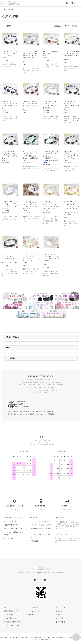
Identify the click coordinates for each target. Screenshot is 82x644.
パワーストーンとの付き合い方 (41, 525)
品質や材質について (10, 525)
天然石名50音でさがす (13, 337)
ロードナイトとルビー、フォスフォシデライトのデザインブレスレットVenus (30, 106)
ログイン (57, 615)
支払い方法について (9, 618)
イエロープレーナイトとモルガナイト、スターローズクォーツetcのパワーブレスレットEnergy (51, 206)
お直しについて (9, 538)
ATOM (34, 615)
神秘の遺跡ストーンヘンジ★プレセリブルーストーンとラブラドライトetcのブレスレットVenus (71, 156)
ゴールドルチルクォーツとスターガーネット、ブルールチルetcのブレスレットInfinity (30, 206)
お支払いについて (61, 534)
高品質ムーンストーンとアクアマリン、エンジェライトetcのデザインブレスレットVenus (51, 106)
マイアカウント (59, 607)
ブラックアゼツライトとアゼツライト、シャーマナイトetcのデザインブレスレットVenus (71, 106)
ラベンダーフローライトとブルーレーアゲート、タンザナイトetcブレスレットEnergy (10, 206)
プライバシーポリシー (10, 625)
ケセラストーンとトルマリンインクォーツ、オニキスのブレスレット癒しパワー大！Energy (10, 258)
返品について (7, 615)
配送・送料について (9, 611)
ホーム (4, 9)
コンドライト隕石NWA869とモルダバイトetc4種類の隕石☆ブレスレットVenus (72, 56)
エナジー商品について (11, 521)
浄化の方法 (34, 518)
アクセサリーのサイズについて (14, 528)
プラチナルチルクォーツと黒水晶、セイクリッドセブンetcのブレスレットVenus (10, 156)
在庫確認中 (12, 9)
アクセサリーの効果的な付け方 (41, 521)
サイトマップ (33, 611)
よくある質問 (35, 541)
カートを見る (58, 618)
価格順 (67, 26)
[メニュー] (79, 3)
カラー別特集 (10, 358)
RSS (30, 615)
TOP (76, 637)
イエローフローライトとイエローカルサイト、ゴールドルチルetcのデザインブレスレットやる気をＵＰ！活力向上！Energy (71, 208)
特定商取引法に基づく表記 (11, 622)
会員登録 (57, 611)
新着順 (74, 26)
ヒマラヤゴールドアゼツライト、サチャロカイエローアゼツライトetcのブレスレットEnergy (31, 258)
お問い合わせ (58, 622)
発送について (60, 518)
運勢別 (8, 348)
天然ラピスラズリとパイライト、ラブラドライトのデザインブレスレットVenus (10, 106)
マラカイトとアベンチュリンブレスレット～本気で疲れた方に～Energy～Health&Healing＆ (31, 156)
